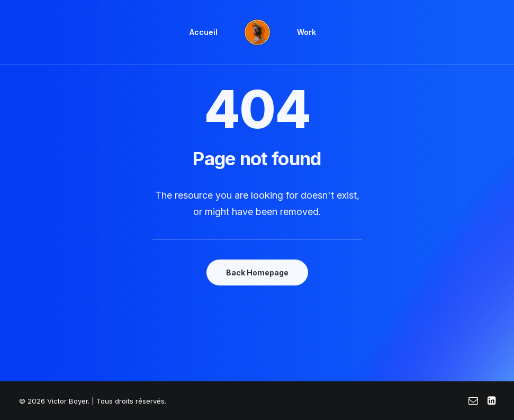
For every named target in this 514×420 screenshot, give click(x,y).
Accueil (204, 32)
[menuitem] (204, 32)
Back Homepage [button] (257, 272)
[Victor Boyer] (257, 32)
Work (306, 32)
